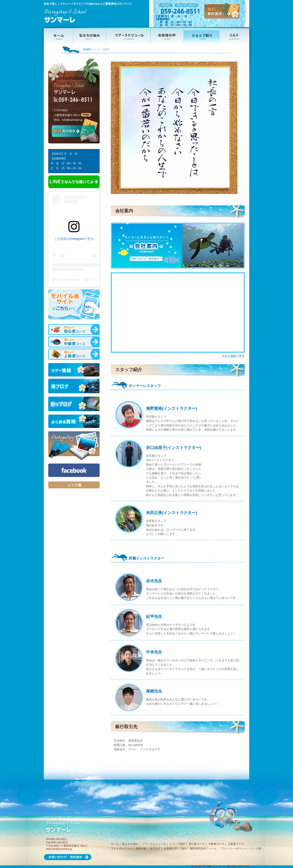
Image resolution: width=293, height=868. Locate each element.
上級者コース (236, 844)
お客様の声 (171, 849)
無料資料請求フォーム (203, 849)
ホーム (115, 844)
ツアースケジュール (154, 844)
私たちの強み (130, 844)
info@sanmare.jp (72, 120)
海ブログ (155, 849)
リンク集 (256, 849)
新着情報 (141, 849)
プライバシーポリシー (233, 849)
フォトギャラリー (121, 849)
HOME (87, 49)
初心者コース (197, 844)
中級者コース (216, 844)
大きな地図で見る (233, 356)
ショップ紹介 (177, 844)
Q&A (183, 849)
